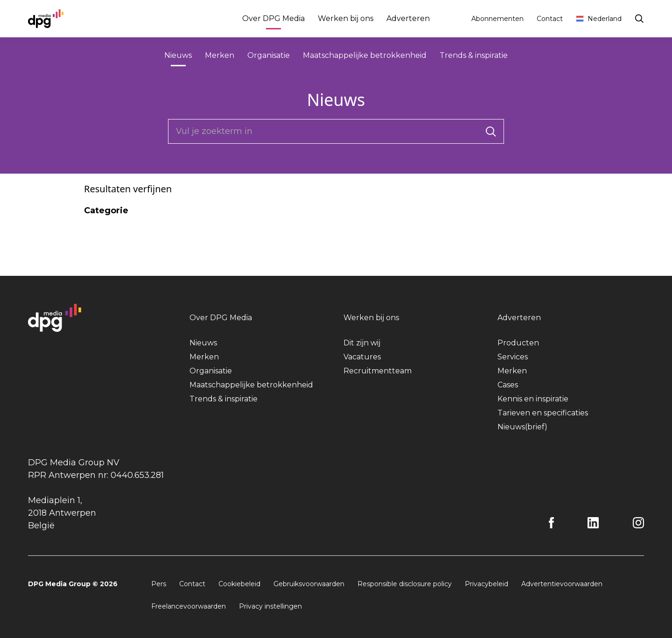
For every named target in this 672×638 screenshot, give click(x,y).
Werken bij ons (346, 18)
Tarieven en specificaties (543, 413)
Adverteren (408, 18)
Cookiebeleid (239, 584)
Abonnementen (497, 19)
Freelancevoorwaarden (189, 606)
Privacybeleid (486, 584)
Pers (159, 584)
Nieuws (178, 57)
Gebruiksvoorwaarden (309, 584)
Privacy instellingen (270, 606)
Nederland (599, 19)
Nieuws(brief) (522, 427)
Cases (508, 385)
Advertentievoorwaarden (562, 584)
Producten (518, 343)
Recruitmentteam (378, 371)
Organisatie (269, 55)
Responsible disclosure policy (405, 584)
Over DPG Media (273, 20)
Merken (220, 55)
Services (513, 357)
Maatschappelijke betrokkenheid (365, 55)
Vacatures (362, 357)
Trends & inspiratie (474, 55)
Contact (550, 19)
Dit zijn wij (362, 343)
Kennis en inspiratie (533, 399)
